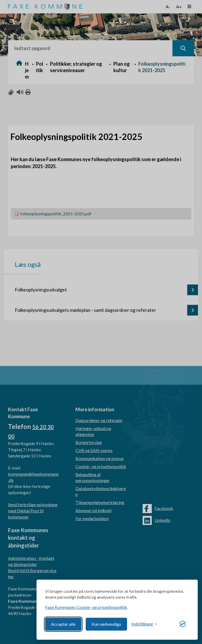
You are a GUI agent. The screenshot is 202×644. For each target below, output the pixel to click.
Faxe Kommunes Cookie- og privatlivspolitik (86, 607)
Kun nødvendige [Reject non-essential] (106, 624)
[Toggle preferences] (144, 624)
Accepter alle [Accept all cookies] (63, 624)
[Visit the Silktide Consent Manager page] (183, 624)
